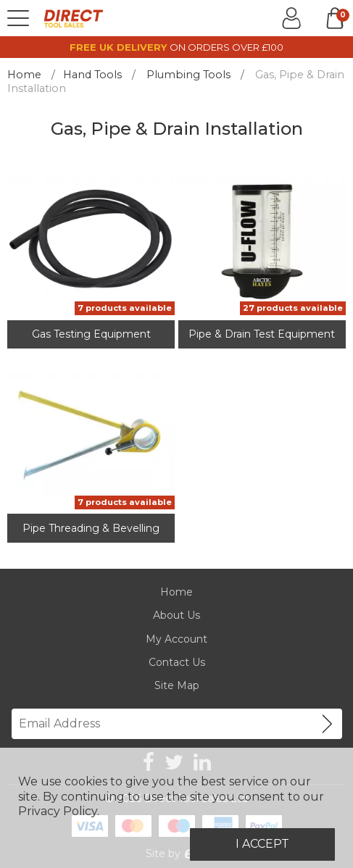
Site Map (177, 685)
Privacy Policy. (59, 811)
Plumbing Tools (188, 75)
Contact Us (177, 662)
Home (24, 75)
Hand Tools (92, 75)
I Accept (262, 844)
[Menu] (18, 18)
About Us (176, 615)
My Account (176, 639)
